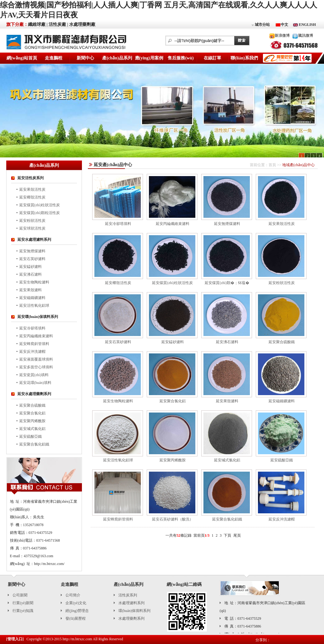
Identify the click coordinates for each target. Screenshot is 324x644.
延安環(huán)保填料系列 (38, 317)
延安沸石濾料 (31, 274)
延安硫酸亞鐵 (31, 436)
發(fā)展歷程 (76, 618)
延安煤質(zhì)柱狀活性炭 (40, 205)
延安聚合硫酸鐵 (32, 405)
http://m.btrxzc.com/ (49, 564)
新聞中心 (85, 58)
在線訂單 (212, 58)
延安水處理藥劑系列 (34, 394)
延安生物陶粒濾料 (34, 282)
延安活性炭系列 (31, 178)
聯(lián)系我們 (244, 58)
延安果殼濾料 (31, 290)
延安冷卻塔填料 (32, 328)
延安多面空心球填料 (36, 367)
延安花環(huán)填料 (35, 383)
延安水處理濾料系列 (34, 240)
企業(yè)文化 (76, 603)
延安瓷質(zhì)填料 (34, 375)
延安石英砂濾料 (32, 259)
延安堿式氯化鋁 (32, 429)
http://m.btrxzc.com (77, 639)
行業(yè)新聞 (23, 603)
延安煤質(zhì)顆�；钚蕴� (227, 283)
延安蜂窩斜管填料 (34, 344)
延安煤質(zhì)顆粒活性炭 (40, 213)
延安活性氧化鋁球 (34, 306)
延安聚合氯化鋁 (32, 413)
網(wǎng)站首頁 (22, 58)
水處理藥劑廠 (82, 24)
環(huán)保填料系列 (134, 611)
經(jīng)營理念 (77, 611)
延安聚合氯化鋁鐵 (34, 444)
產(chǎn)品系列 (117, 58)
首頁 (272, 165)
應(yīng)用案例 (149, 58)
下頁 (227, 535)
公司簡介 (73, 595)
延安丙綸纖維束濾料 (36, 336)
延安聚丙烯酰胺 (32, 421)
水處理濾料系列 (131, 603)
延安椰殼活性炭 (32, 197)
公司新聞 (20, 595)
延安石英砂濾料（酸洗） (173, 519)
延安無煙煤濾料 (32, 251)
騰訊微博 (306, 35)
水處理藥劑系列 (131, 618)
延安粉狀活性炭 (32, 221)
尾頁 (237, 535)
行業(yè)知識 (23, 611)
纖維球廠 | (38, 24)
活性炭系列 (128, 595)
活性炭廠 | (58, 24)
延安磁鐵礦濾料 (32, 298)
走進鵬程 (54, 58)
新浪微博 (282, 35)
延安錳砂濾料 (31, 267)
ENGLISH (307, 25)
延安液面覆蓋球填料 (36, 359)
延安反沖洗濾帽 (32, 352)
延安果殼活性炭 (32, 189)
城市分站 (260, 25)
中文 (284, 25)
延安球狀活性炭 (32, 228)
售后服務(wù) (181, 58)
